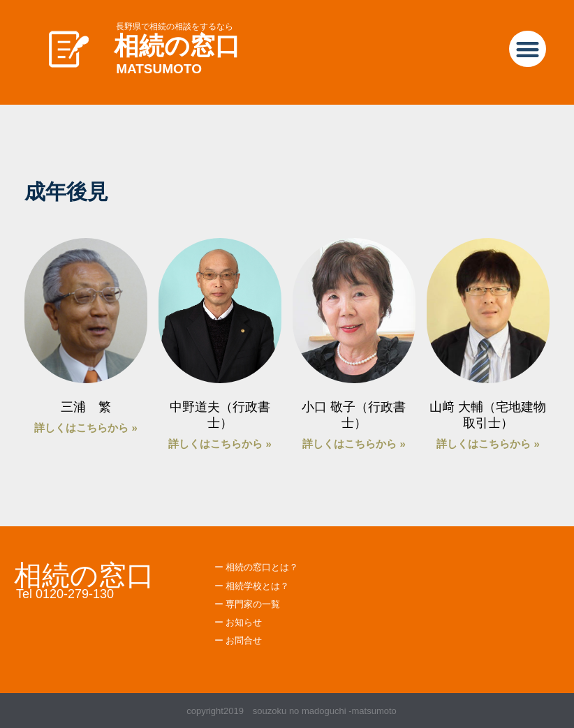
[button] (528, 49)
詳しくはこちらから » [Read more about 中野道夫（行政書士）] (220, 444)
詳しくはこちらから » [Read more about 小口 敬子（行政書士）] (354, 444)
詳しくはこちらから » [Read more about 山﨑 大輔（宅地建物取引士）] (488, 444)
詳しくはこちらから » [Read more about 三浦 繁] (86, 428)
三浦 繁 (86, 407)
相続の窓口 (177, 46)
